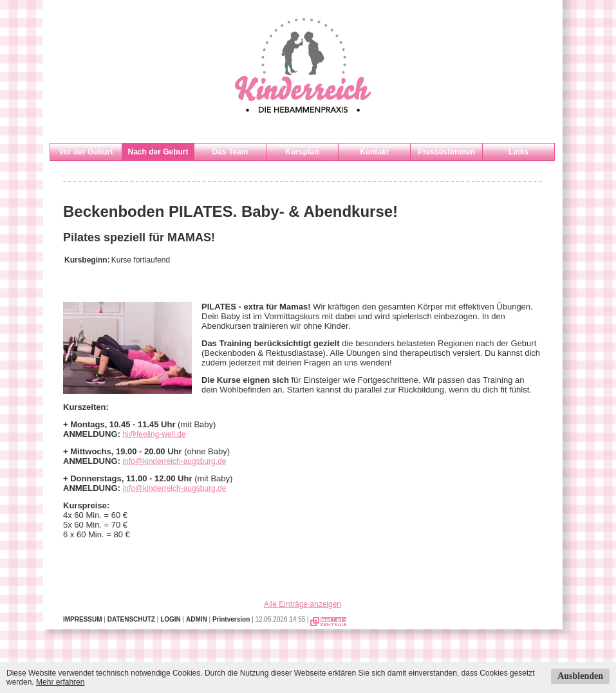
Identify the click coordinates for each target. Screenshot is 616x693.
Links (518, 152)
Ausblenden (580, 676)
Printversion (231, 619)
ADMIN (197, 619)
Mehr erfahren (60, 682)
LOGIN (171, 619)
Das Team (230, 152)
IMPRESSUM (83, 619)
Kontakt (374, 152)
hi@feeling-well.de (154, 434)
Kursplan (302, 152)
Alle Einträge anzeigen (303, 604)
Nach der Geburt (158, 152)
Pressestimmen (446, 152)
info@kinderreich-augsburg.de (174, 461)
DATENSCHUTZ (131, 619)
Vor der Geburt (86, 152)
